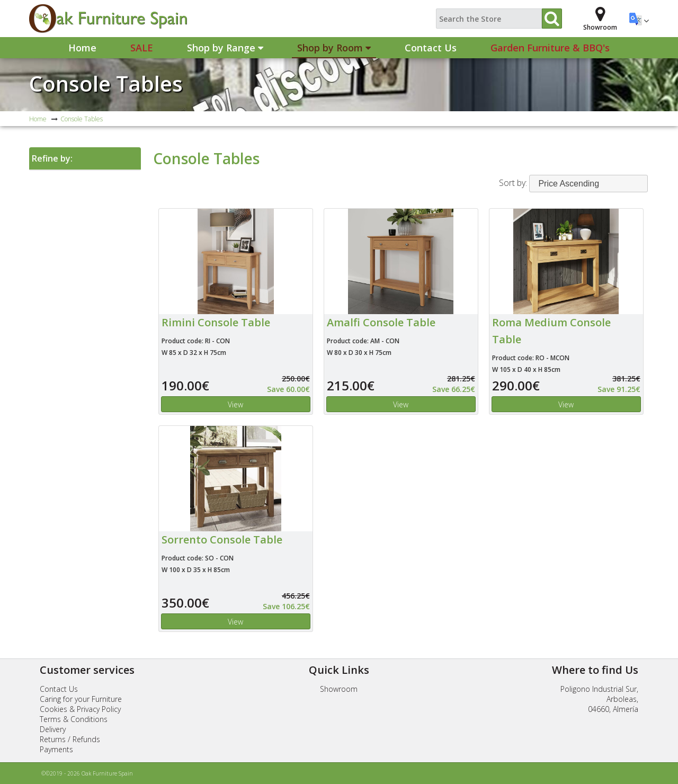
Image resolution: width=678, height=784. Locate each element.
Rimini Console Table (216, 322)
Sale (142, 48)
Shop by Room (334, 48)
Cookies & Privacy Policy (80, 709)
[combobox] (588, 184)
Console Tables (106, 83)
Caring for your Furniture (81, 699)
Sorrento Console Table (222, 540)
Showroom (339, 689)
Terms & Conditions (74, 719)
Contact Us (431, 48)
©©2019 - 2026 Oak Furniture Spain (87, 773)
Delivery (53, 729)
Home (82, 48)
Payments (56, 749)
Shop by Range (225, 48)
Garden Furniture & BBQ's (550, 48)
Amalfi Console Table (381, 322)
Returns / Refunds (70, 739)
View (235, 404)
